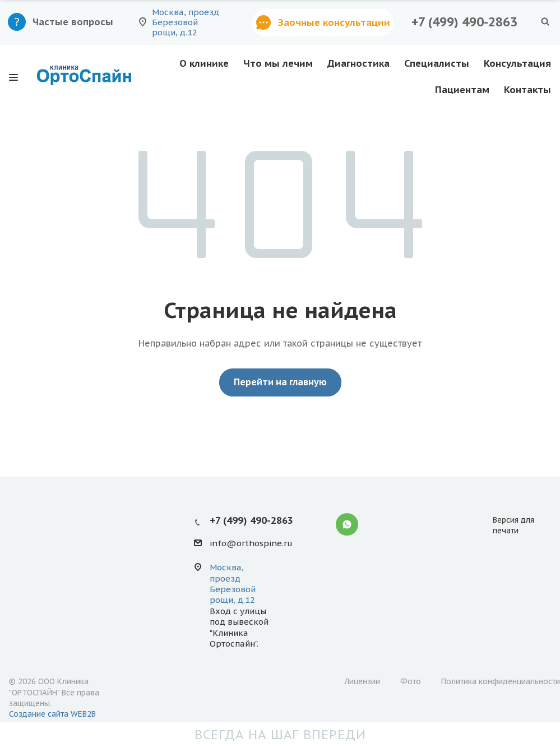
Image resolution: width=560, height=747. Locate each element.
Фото (411, 681)
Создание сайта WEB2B (52, 714)
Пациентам (462, 90)
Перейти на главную (280, 382)
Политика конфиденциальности (501, 681)
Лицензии (362, 681)
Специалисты (437, 63)
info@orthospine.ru (251, 544)
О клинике (204, 63)
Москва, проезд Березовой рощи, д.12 (233, 584)
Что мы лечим (278, 63)
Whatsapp (347, 524)
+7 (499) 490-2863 (464, 22)
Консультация (517, 63)
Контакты (527, 90)
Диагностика (358, 63)
